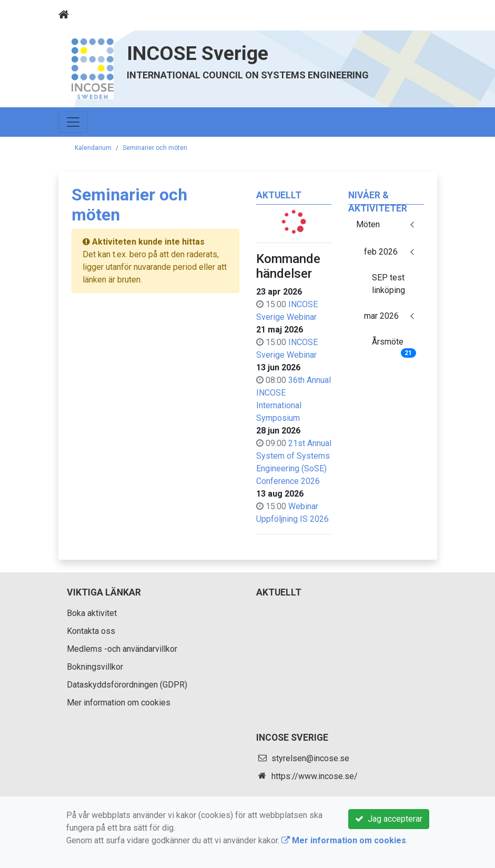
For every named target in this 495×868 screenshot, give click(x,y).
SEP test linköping (388, 284)
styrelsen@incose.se (310, 758)
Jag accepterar (389, 819)
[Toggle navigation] (422, 15)
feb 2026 (381, 252)
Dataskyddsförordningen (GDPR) (127, 685)
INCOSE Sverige (198, 53)
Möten (368, 224)
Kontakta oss (91, 631)
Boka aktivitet (92, 613)
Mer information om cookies (119, 703)
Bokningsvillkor (95, 667)
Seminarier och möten (155, 148)
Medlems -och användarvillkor (122, 649)
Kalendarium (93, 148)
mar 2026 (381, 316)
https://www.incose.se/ (315, 776)
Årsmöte (394, 345)
